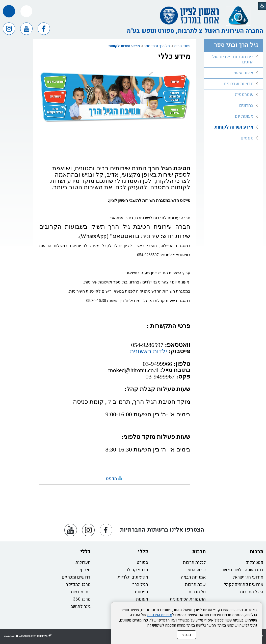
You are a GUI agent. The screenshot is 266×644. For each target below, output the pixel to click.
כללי (143, 552)
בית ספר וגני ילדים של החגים (233, 59)
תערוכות (83, 563)
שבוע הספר (195, 570)
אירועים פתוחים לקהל (244, 585)
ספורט (142, 563)
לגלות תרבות (194, 563)
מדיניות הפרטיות (160, 615)
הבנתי (187, 635)
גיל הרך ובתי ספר (157, 46)
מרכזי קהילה (137, 570)
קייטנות (141, 592)
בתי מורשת (81, 592)
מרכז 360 (82, 599)
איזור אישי (243, 73)
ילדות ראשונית (148, 351)
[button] (26, 11)
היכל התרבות (252, 592)
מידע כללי (174, 57)
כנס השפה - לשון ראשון (242, 570)
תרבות (256, 552)
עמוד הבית (182, 46)
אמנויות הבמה (193, 577)
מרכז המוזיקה (78, 585)
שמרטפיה (244, 95)
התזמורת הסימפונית (188, 599)
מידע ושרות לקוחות (124, 46)
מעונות (142, 599)
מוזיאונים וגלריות (133, 577)
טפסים (247, 138)
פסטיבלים (254, 563)
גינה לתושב (81, 606)
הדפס (111, 479)
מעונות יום (244, 116)
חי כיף (85, 570)
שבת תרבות (195, 585)
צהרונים (246, 105)
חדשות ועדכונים (238, 84)
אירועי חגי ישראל (248, 577)
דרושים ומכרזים (76, 577)
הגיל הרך (140, 585)
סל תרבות (197, 592)
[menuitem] (234, 60)
